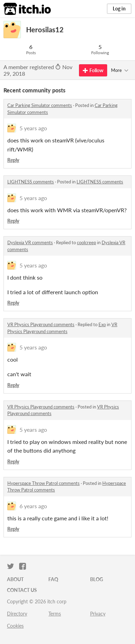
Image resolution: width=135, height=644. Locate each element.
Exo (102, 324)
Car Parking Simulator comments (40, 105)
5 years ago (33, 128)
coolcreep (86, 242)
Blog (97, 579)
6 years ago (33, 506)
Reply (13, 160)
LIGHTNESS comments (31, 182)
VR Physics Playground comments (41, 324)
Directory (17, 614)
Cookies (15, 626)
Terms (55, 614)
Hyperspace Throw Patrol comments (43, 483)
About (15, 579)
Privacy (98, 614)
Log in (119, 9)
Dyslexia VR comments (30, 242)
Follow (93, 70)
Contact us (22, 590)
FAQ (53, 579)
